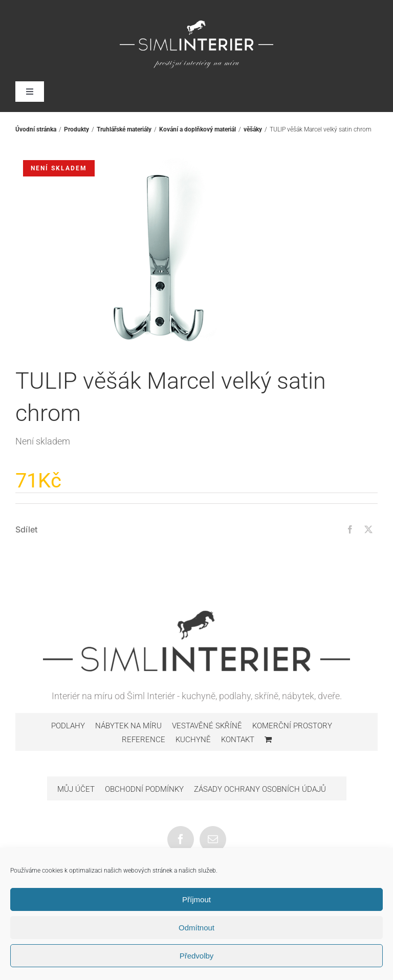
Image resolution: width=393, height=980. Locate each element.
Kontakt (238, 740)
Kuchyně (193, 740)
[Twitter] (368, 529)
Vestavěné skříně (207, 726)
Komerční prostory (292, 726)
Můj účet (76, 789)
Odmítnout (196, 928)
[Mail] (213, 839)
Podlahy (68, 726)
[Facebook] (350, 529)
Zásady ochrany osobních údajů (260, 789)
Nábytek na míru (128, 726)
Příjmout (196, 899)
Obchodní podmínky (144, 789)
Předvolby (197, 956)
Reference (144, 740)
